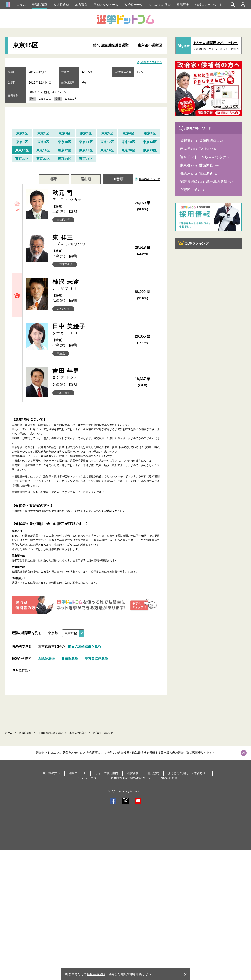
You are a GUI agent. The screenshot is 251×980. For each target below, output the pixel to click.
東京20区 (128, 150)
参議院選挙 (61, 5)
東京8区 (22, 142)
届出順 (86, 179)
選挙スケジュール (106, 5)
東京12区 (107, 142)
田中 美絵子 (87, 329)
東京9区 (43, 142)
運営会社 (133, 773)
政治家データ (134, 5)
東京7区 (150, 133)
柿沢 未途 (87, 285)
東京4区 (86, 133)
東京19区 (107, 150)
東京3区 (64, 133)
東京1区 (22, 133)
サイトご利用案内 (107, 773)
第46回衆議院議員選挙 (111, 45)
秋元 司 (87, 196)
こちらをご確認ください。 (109, 511)
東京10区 (65, 142)
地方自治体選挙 (96, 658)
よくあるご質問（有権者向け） (188, 773)
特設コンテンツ (208, 5)
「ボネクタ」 (131, 476)
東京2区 (43, 133)
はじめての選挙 (160, 5)
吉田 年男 (87, 374)
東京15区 (22, 150)
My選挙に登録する (150, 62)
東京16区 (43, 150)
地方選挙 (81, 5)
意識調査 (183, 5)
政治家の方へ (51, 773)
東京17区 (65, 150)
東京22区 (22, 159)
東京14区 (150, 142)
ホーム (9, 733)
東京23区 (43, 159)
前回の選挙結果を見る (85, 646)
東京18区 (86, 150)
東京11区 (86, 142)
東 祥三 (87, 240)
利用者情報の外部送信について (131, 778)
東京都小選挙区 (150, 45)
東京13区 (128, 142)
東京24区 (65, 159)
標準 (54, 179)
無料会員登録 (96, 974)
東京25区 (86, 159)
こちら (74, 492)
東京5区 (107, 133)
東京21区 (150, 150)
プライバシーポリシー (88, 778)
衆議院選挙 (40, 5)
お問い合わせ (169, 778)
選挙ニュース (78, 773)
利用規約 (153, 773)
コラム (21, 5)
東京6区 (128, 133)
